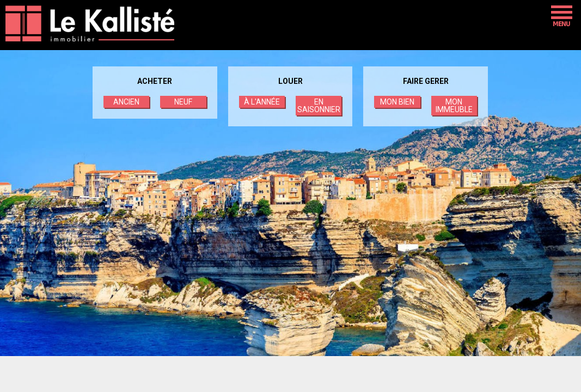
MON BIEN (397, 102)
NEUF (183, 102)
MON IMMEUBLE (454, 106)
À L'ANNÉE (262, 102)
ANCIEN (126, 102)
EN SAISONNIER (319, 106)
